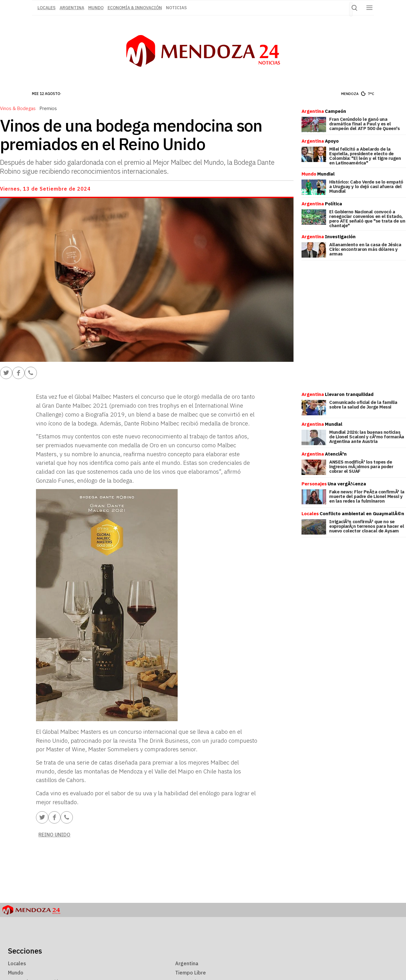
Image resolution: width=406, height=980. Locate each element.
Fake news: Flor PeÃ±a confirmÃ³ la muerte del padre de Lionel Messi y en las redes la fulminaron (367, 496)
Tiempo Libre (191, 973)
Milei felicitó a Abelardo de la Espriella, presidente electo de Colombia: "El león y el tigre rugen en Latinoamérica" (365, 156)
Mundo (96, 8)
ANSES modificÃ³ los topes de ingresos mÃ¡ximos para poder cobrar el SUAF (361, 466)
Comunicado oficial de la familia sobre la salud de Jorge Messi (363, 405)
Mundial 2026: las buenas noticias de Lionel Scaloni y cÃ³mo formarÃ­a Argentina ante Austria (367, 437)
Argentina (72, 8)
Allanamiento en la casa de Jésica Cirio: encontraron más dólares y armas (365, 249)
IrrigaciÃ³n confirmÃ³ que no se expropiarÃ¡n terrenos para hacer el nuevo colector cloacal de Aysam (367, 526)
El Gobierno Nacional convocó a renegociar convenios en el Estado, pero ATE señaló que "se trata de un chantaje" (367, 219)
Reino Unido (54, 835)
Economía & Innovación (135, 8)
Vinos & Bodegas (18, 108)
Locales (17, 963)
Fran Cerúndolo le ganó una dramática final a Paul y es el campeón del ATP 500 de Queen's (365, 124)
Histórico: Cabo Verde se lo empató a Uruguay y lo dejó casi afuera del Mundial (366, 186)
